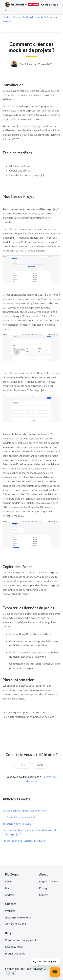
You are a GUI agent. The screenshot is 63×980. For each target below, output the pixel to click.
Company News (14, 947)
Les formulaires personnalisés (19, 817)
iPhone (9, 881)
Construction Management (21, 940)
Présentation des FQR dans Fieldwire (24, 841)
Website (10, 911)
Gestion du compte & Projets (38, 17)
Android (10, 895)
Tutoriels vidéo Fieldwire (17, 823)
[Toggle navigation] (56, 10)
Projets (7, 21)
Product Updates (15, 953)
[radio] (23, 765)
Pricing (43, 888)
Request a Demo (49, 881)
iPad (8, 888)
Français (11, 10)
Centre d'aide (10, 17)
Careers (44, 895)
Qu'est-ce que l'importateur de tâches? (25, 810)
